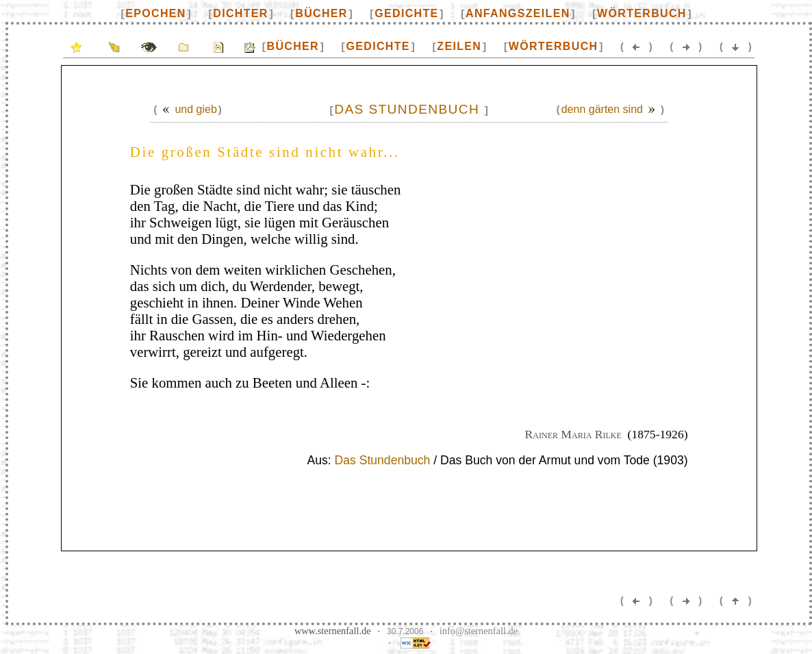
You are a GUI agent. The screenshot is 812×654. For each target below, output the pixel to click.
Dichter (240, 13)
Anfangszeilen (518, 13)
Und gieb (187, 109)
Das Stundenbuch (383, 460)
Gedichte (406, 13)
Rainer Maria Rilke (573, 434)
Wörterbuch (642, 13)
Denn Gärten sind (610, 109)
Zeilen (459, 46)
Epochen (155, 13)
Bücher (321, 13)
